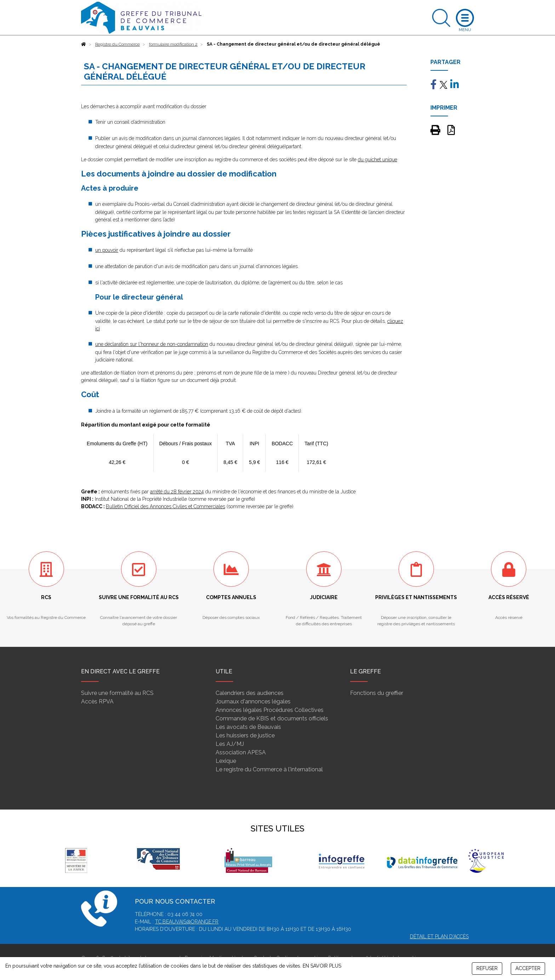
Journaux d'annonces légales (253, 701)
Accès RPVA (97, 701)
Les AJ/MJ (230, 744)
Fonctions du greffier (377, 693)
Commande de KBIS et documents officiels (272, 718)
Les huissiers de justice (245, 735)
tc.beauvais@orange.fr (187, 922)
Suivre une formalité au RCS (117, 693)
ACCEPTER (528, 968)
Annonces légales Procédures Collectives (270, 710)
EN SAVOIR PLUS (322, 966)
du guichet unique (377, 160)
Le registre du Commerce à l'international (269, 769)
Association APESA (241, 752)
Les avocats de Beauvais (248, 727)
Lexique (226, 761)
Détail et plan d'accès (439, 936)
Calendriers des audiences (250, 693)
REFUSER (487, 968)
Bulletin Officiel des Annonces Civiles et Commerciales (165, 506)
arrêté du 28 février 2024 (177, 492)
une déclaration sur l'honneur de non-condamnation (152, 344)
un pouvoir (107, 250)
